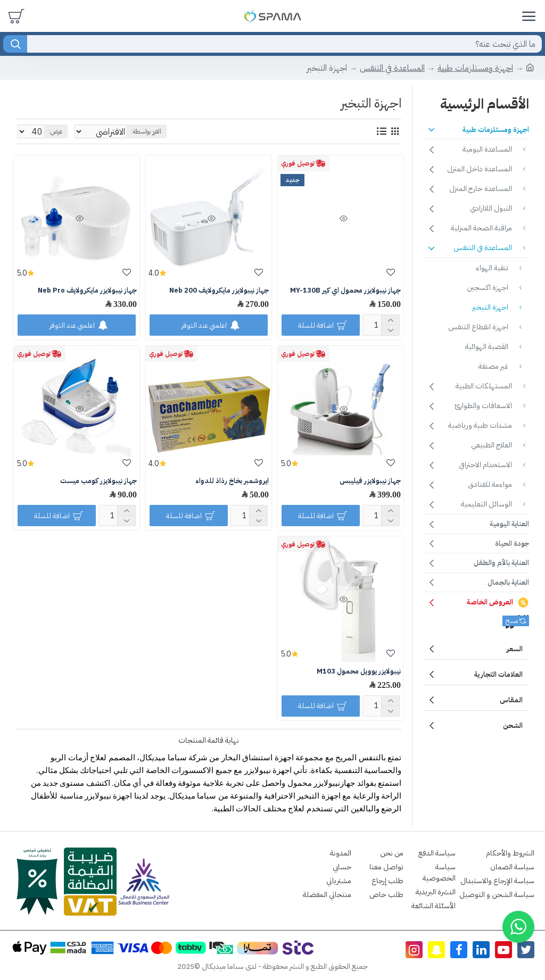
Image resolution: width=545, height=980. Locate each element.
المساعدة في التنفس (392, 68)
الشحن (513, 725)
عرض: (56, 131)
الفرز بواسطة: (208, 131)
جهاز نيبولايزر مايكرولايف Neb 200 (219, 291)
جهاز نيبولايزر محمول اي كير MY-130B (345, 291)
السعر (515, 649)
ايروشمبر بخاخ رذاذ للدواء (232, 481)
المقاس (511, 700)
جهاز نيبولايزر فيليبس (370, 481)
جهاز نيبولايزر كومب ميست (98, 481)
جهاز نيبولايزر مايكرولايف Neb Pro (87, 291)
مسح (512, 621)
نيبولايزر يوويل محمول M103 (359, 672)
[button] (518, 927)
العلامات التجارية (498, 674)
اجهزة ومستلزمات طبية (475, 68)
